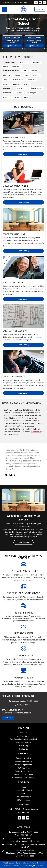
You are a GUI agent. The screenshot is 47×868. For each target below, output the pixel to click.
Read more (36, 432)
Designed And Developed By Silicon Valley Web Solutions (23, 866)
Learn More (13, 46)
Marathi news (22, 822)
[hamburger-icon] (4, 9)
